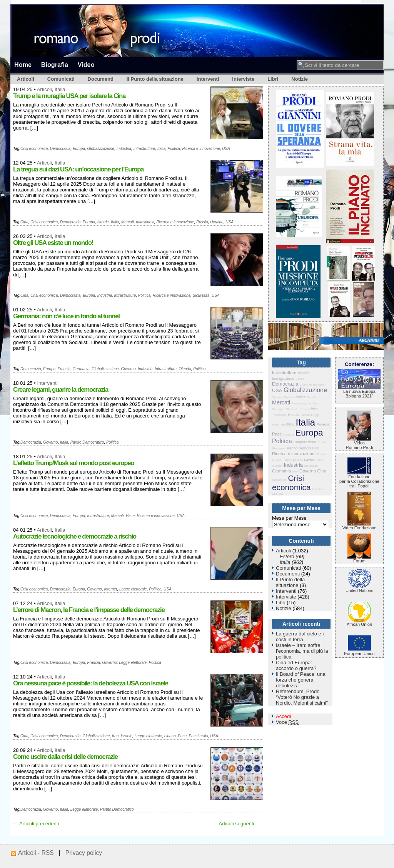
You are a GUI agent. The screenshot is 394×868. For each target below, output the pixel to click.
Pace (130, 516)
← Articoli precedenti (36, 824)
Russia (202, 222)
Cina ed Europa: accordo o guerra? (296, 665)
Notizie (300, 79)
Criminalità (279, 480)
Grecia (305, 415)
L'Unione (306, 385)
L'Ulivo (277, 460)
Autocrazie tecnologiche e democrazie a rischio (75, 536)
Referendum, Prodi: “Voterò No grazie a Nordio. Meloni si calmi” (302, 697)
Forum (359, 559)
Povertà (323, 424)
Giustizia (318, 489)
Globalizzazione (101, 149)
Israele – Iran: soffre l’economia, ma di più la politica (302, 651)
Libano (170, 736)
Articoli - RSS (36, 853)
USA (226, 149)
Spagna (277, 397)
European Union (359, 652)
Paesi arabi (199, 736)
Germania (81, 369)
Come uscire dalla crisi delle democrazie (65, 757)
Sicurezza (201, 295)
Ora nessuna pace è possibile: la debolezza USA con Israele (91, 683)
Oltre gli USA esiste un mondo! (53, 243)
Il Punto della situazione (155, 79)
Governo (128, 369)
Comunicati (61, 79)
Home (23, 65)
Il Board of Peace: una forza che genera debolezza (301, 680)
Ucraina (217, 222)
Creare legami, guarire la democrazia (61, 390)
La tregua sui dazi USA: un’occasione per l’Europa (78, 169)
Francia (64, 369)
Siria (289, 409)
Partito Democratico (87, 442)
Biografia (55, 65)
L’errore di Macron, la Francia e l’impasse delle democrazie (89, 610)
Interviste (243, 79)
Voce (287, 722)
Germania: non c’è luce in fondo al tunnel (66, 316)
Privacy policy (84, 853)
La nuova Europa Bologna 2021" (359, 392)
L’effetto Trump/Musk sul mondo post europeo (73, 463)
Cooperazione (305, 442)
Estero (287, 556)
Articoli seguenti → (240, 824)
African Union (359, 622)
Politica (174, 149)
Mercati (128, 222)
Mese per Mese (289, 518)
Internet (110, 589)
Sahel (311, 397)
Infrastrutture (144, 149)
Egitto (288, 397)
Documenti (101, 79)
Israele (103, 222)
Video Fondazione (359, 526)
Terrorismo (279, 415)
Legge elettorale (133, 589)
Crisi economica (34, 149)
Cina (24, 222)
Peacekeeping (301, 403)
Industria (124, 149)
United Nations (359, 589)
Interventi (208, 79)
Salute (300, 379)
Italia (60, 89)
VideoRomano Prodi (359, 443)
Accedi (283, 716)
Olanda (185, 369)
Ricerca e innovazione (201, 149)
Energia (277, 494)
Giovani (321, 454)
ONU (290, 424)
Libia (320, 460)
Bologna (319, 385)
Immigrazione (283, 378)
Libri (273, 79)
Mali (295, 471)
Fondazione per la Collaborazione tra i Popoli (359, 479)
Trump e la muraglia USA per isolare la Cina (69, 96)
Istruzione (300, 409)
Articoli (26, 79)
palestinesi (145, 222)
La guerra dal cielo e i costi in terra (300, 637)
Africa (313, 409)
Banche (304, 373)
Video (86, 65)
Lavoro (310, 460)
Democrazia (60, 149)
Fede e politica (292, 460)
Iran (115, 736)
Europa (79, 149)
